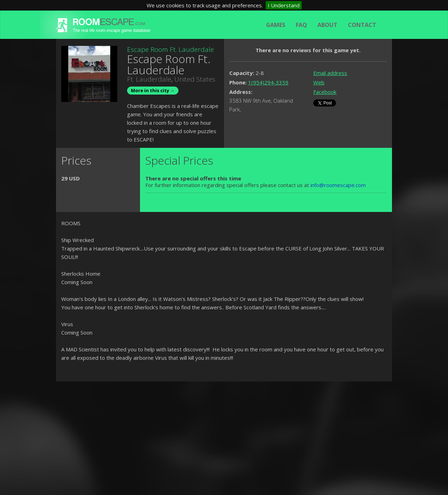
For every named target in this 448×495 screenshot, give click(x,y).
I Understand (284, 5)
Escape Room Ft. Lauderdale (170, 49)
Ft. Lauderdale (149, 79)
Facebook (325, 92)
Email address (330, 73)
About (327, 25)
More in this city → (153, 90)
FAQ (301, 25)
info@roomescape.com (338, 185)
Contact (362, 25)
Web (319, 82)
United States (195, 79)
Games (276, 25)
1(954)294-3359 (268, 82)
